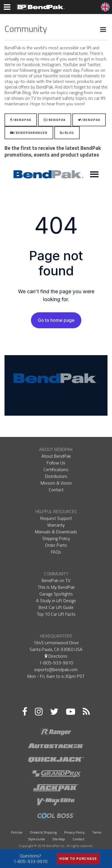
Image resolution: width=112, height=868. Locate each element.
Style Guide (36, 839)
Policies (17, 832)
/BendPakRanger (29, 133)
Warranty (56, 525)
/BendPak (21, 120)
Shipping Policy (56, 538)
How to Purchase (78, 858)
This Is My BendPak (56, 587)
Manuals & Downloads (56, 532)
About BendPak (56, 456)
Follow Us (56, 463)
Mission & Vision (56, 483)
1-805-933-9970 (56, 663)
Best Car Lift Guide (56, 607)
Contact (56, 490)
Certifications (56, 469)
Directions (56, 656)
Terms (97, 832)
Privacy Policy (74, 832)
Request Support (56, 518)
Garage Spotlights (56, 594)
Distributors (56, 476)
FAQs (56, 552)
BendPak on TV (56, 580)
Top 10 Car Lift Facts (56, 614)
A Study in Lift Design (56, 601)
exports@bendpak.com (56, 669)
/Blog (67, 133)
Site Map (59, 839)
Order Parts (56, 545)
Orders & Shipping (43, 832)
